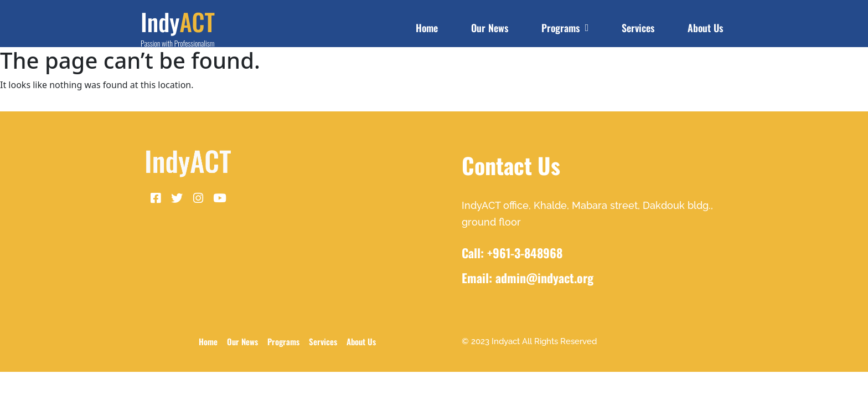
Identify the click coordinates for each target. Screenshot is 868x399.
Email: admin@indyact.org (528, 278)
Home (427, 28)
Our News (490, 28)
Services (638, 28)
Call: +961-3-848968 (512, 253)
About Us (705, 28)
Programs (565, 28)
